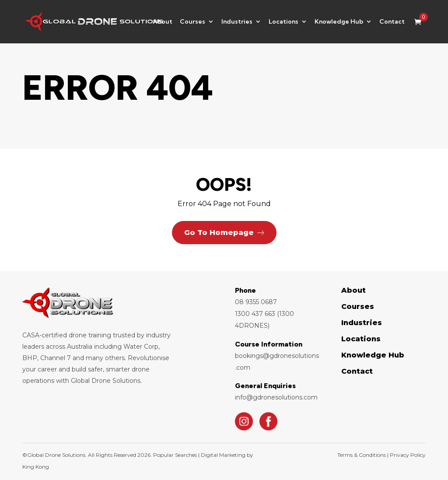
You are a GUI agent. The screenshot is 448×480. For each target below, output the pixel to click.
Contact (392, 22)
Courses (192, 22)
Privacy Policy (408, 455)
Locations (283, 22)
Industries (237, 22)
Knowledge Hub (339, 22)
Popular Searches (174, 455)
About (163, 22)
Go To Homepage (219, 233)
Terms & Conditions (362, 455)
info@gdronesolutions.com (276, 397)
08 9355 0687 (256, 302)
